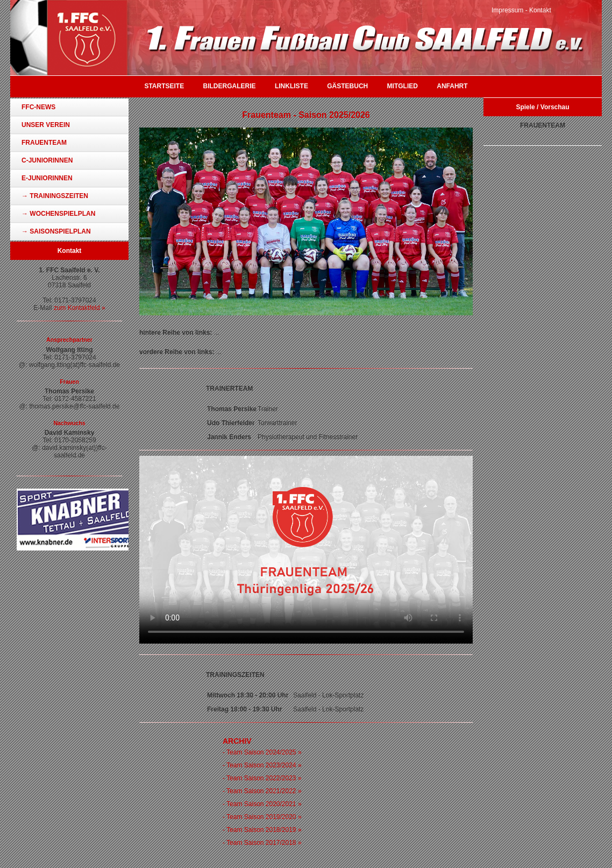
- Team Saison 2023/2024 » (262, 765)
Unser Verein (46, 125)
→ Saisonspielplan (56, 231)
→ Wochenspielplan (58, 214)
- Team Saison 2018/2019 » (262, 830)
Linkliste (291, 86)
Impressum (507, 10)
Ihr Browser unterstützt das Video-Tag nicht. (306, 550)
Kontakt (540, 10)
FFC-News (38, 107)
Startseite (164, 86)
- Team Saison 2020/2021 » (262, 804)
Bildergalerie (230, 86)
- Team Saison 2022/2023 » (262, 778)
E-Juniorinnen (47, 178)
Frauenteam (44, 143)
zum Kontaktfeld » (80, 308)
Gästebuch (347, 86)
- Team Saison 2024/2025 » (262, 752)
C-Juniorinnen (47, 160)
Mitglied (403, 86)
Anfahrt (452, 86)
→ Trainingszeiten (55, 196)
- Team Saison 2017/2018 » (262, 843)
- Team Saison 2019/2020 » (262, 817)
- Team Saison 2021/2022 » (262, 791)
